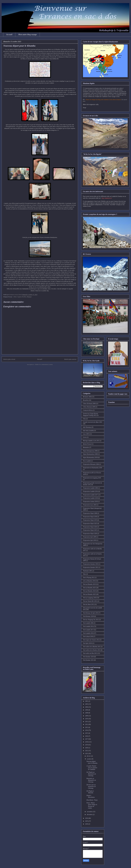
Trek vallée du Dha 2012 (90, 653)
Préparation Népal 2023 (90, 523)
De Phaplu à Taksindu (90, 792)
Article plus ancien (70, 359)
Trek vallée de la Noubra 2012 (92, 650)
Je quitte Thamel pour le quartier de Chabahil (92, 768)
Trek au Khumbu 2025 (89, 594)
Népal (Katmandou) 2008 (90, 454)
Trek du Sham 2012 (88, 604)
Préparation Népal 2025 (90, 530)
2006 (87, 710)
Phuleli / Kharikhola (91, 796)
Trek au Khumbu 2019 (89, 584)
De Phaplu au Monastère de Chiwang (91, 774)
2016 (87, 736)
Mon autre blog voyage (28, 34)
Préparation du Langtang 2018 (92, 478)
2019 (87, 745)
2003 (87, 704)
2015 (87, 733)
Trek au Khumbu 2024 (89, 591)
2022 (87, 751)
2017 (87, 739)
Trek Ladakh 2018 (88, 633)
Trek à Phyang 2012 (89, 578)
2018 (87, 742)
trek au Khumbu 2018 (89, 581)
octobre (89, 759)
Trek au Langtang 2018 (90, 598)
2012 (87, 724)
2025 (87, 821)
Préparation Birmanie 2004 (91, 464)
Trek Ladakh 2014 (88, 626)
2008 (87, 713)
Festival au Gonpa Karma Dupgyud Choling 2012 (90, 415)
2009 (87, 716)
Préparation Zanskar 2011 (91, 567)
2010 (87, 719)
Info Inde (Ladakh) (88, 431)
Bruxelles (86, 400)
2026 (87, 824)
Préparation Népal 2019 (90, 520)
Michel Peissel (87, 444)
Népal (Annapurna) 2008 (90, 451)
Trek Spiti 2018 (87, 643)
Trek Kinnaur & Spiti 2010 (91, 613)
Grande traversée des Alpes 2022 (92, 422)
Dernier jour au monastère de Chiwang (91, 786)
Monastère (86, 447)
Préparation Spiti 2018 (90, 540)
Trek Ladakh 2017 (88, 630)
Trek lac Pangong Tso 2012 (91, 620)
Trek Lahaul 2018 (88, 636)
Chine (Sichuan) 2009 (89, 404)
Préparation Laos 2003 (90, 505)
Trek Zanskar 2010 (88, 657)
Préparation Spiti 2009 (90, 537)
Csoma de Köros (88, 410)
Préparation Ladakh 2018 (90, 498)
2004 (87, 707)
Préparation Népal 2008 (90, 513)
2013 (87, 727)
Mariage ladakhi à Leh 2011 (91, 441)
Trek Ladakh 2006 (88, 623)
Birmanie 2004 (87, 397)
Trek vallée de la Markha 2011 (92, 647)
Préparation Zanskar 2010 (91, 564)
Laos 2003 (86, 434)
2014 (87, 730)
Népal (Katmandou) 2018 (90, 458)
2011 (87, 722)
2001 (87, 701)
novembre (90, 812)
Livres (85, 437)
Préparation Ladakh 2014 (90, 491)
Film (84, 419)
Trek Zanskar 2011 (88, 660)
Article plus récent (9, 359)
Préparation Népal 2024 (90, 527)
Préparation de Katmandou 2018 (92, 468)
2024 (87, 818)
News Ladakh (87, 461)
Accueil (9, 34)
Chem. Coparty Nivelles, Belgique (22, 297)
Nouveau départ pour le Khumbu (92, 762)
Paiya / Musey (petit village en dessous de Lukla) (92, 805)
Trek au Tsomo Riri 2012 (90, 601)
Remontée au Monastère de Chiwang (91, 780)
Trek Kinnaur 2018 (88, 616)
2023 (87, 754)
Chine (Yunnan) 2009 (89, 407)
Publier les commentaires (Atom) (44, 364)
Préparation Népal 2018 (90, 517)
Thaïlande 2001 (87, 571)
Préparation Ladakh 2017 (90, 495)
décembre (90, 815)
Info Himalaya (87, 427)
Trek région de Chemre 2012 (91, 640)
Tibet (84, 574)
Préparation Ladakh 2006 (90, 488)
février (89, 756)
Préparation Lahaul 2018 (90, 501)
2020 (87, 748)
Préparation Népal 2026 (90, 534)
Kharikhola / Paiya (92, 800)
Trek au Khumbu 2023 (89, 588)
